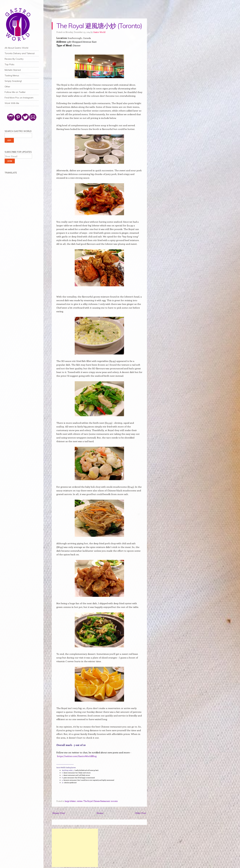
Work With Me (12, 103)
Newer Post (59, 813)
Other (7, 87)
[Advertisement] (75, 848)
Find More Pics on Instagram (19, 98)
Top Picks (9, 64)
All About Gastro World (16, 48)
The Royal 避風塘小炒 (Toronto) (99, 26)
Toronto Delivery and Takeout (20, 53)
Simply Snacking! (13, 81)
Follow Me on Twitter (15, 92)
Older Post (140, 813)
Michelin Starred (13, 70)
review (80, 801)
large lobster (70, 801)
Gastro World (99, 32)
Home (100, 813)
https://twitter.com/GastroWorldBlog (77, 756)
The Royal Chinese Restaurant (97, 801)
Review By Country (14, 59)
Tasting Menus (12, 75)
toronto (114, 801)
